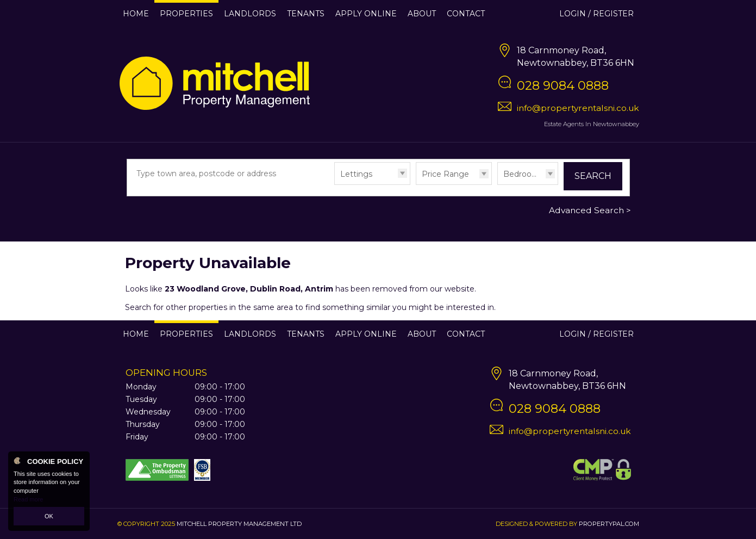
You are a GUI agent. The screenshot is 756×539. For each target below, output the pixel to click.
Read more (28, 499)
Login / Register (596, 14)
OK (49, 516)
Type (335, 184)
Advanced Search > (590, 210)
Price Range (445, 174)
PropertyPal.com (609, 524)
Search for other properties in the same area (209, 307)
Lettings (356, 174)
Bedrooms (523, 174)
